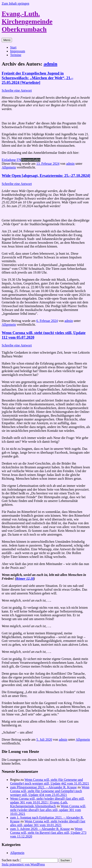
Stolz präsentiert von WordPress (23, 864)
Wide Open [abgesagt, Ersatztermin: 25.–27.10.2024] (46, 176)
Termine (16, 55)
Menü (7, 40)
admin (50, 64)
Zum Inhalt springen (15, 3)
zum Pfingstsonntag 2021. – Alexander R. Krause (43, 787)
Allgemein (9, 167)
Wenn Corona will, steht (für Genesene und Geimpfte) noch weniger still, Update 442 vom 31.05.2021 (50, 782)
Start (13, 47)
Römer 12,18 (25, 579)
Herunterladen (31, 160)
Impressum (18, 51)
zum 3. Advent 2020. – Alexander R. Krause (40, 829)
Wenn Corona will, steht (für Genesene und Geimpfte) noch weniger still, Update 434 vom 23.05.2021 (50, 791)
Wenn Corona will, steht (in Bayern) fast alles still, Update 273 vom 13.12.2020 (48, 833)
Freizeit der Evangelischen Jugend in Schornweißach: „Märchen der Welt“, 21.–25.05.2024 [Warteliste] (37, 78)
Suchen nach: (11, 860)
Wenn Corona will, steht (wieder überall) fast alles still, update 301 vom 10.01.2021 (48, 810)
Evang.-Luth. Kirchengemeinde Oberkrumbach (27, 21)
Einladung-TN (11, 160)
